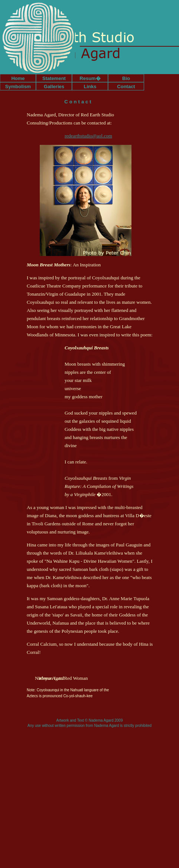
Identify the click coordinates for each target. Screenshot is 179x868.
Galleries (54, 87)
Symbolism (18, 87)
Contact (126, 87)
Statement (54, 78)
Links (90, 87)
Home (18, 78)
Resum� (90, 78)
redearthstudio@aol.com (88, 136)
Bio (126, 78)
